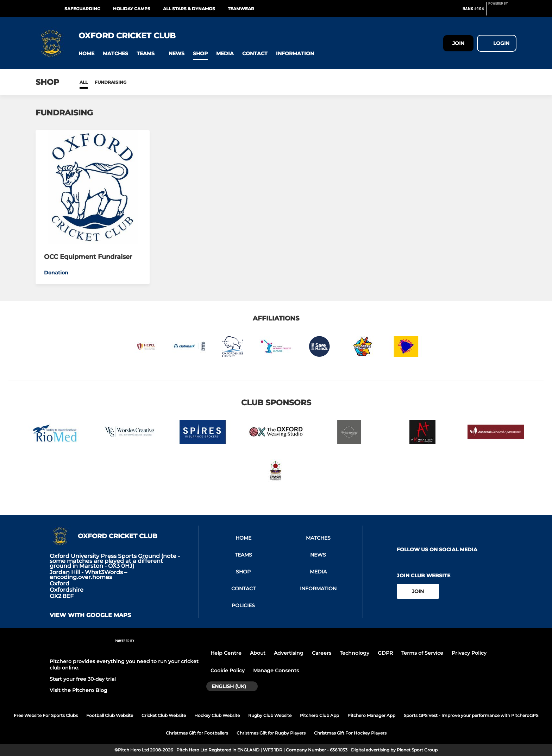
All (84, 82)
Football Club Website (110, 715)
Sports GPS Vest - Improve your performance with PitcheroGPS (471, 715)
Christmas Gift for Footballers (197, 733)
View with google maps (90, 615)
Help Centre (226, 653)
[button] (86, 54)
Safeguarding (82, 9)
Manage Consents (276, 671)
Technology (355, 653)
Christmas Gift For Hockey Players (350, 733)
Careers (322, 653)
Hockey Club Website (217, 715)
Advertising (289, 653)
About (258, 653)
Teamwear (241, 9)
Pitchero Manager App (371, 715)
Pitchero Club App (319, 715)
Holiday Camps (132, 9)
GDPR (385, 653)
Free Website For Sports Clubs (46, 715)
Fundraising (111, 82)
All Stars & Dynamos (189, 9)
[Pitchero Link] (502, 12)
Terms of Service (422, 653)
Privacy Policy (469, 653)
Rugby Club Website (270, 715)
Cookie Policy (228, 671)
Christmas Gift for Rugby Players (271, 733)
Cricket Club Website (164, 715)
